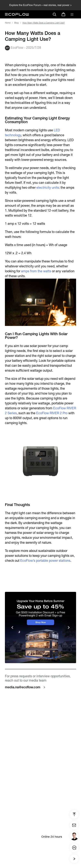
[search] (54, 14)
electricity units (48, 188)
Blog (16, 23)
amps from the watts (36, 271)
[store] (63, 14)
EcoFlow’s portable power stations (45, 561)
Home (8, 23)
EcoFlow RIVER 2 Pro (52, 413)
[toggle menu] (72, 14)
